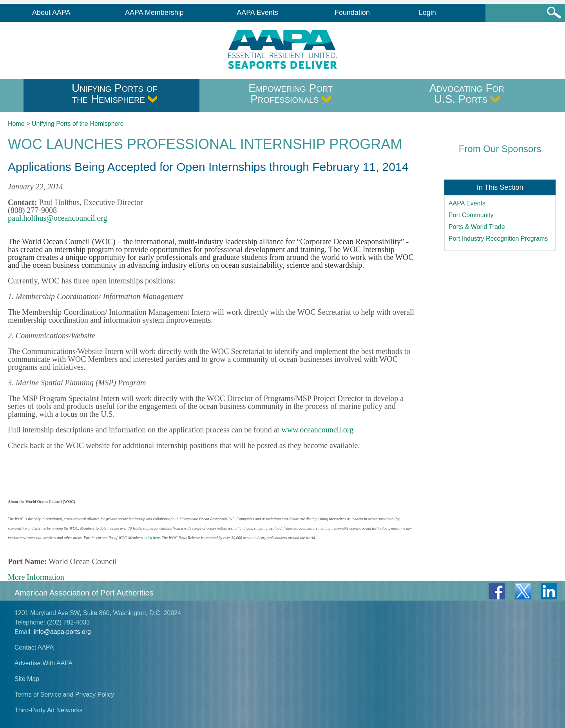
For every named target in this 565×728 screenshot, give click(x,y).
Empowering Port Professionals (291, 93)
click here (152, 538)
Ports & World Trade (477, 227)
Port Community (471, 215)
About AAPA (51, 13)
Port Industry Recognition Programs (498, 239)
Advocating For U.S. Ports (467, 93)
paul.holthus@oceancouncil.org (58, 218)
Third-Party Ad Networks (48, 710)
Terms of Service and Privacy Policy (64, 694)
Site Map (27, 679)
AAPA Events (257, 13)
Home (16, 124)
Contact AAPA (34, 647)
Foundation (352, 13)
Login (427, 13)
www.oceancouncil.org (317, 430)
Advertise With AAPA (43, 663)
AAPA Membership (154, 13)
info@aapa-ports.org (62, 632)
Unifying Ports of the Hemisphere (115, 93)
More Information (36, 577)
